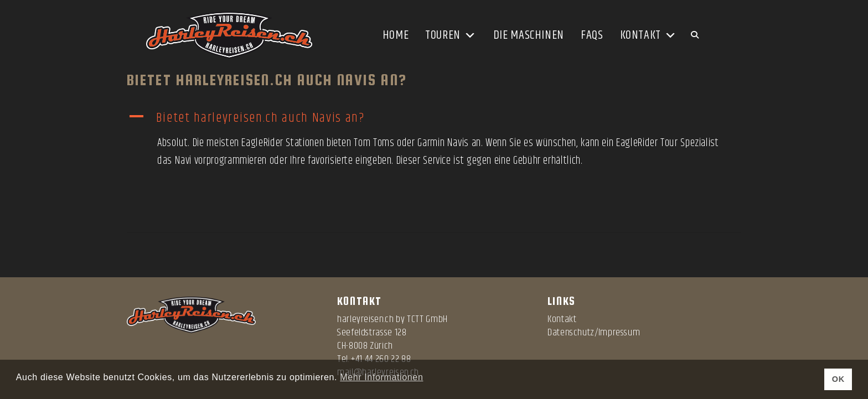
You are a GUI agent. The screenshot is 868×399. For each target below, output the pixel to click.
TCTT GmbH (427, 319)
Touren (451, 35)
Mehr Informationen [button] (381, 377)
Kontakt (649, 35)
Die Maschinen (529, 35)
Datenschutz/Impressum (594, 333)
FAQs (592, 35)
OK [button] (838, 379)
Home (396, 35)
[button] (434, 118)
